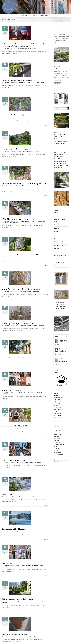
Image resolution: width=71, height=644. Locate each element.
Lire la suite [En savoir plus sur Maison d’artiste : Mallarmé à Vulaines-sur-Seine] (46, 160)
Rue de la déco (57, 442)
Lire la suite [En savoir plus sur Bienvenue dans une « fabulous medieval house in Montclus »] (46, 265)
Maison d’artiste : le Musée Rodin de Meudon (17, 599)
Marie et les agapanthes (59, 425)
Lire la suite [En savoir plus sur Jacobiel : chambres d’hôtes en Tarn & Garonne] (46, 367)
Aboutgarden (57, 396)
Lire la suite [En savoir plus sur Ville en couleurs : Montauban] (46, 402)
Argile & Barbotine (58, 400)
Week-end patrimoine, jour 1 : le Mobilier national (19, 324)
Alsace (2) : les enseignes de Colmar (14, 460)
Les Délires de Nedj (58, 423)
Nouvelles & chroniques (60, 252)
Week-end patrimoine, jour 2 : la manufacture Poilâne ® (21, 289)
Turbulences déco (58, 446)
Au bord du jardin (58, 401)
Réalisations (57, 259)
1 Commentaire (37, 117)
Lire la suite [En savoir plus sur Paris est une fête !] (46, 575)
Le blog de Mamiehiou (59, 421)
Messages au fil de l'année (60, 245)
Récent (61, 336)
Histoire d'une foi (58, 413)
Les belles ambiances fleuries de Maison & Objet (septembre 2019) (24, 184)
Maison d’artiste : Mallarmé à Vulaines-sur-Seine (18, 149)
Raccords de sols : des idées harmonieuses (63, 341)
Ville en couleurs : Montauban (12, 390)
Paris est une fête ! (8, 563)
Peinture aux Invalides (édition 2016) (14, 635)
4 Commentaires (8, 187)
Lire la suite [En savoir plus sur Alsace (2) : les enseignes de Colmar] (46, 471)
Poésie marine (57, 437)
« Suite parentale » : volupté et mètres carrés (63, 361)
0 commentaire (33, 48)
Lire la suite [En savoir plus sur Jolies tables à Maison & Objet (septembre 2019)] (46, 231)
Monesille (56, 429)
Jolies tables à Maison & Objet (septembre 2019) (18, 219)
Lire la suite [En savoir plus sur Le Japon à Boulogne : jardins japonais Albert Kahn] (46, 91)
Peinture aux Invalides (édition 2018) (14, 426)
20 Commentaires (36, 497)
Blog (18, 48)
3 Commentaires (33, 637)
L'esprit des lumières (58, 419)
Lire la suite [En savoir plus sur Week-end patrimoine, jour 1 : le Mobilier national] (46, 334)
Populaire (56, 336)
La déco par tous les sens (60, 242)
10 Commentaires (41, 257)
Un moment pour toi (58, 448)
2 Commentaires (43, 83)
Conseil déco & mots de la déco (25, 601)
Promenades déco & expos (24, 48)
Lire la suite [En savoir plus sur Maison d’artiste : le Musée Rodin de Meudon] (46, 611)
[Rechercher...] (60, 108)
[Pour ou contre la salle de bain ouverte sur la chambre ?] (56, 349)
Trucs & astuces (58, 266)
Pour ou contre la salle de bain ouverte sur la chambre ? (63, 351)
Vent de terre (57, 450)
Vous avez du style (58, 452)
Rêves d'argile (57, 439)
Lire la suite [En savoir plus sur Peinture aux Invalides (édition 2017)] (46, 540)
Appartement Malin (58, 398)
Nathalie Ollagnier (58, 435)
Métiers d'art (32, 221)
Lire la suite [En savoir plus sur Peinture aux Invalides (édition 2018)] (46, 436)
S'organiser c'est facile (59, 444)
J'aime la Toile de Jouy (59, 415)
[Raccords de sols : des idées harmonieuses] (56, 340)
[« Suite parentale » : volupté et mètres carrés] (56, 359)
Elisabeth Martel (57, 409)
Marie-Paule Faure (58, 427)
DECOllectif (57, 228)
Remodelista (56, 441)
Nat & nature (57, 433)
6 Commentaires (39, 462)
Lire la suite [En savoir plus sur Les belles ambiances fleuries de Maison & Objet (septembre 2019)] (46, 195)
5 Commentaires (37, 151)
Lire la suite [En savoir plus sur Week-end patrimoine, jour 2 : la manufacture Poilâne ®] (46, 300)
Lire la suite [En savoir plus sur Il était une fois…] (46, 505)
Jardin (27, 83)
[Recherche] (68, 108)
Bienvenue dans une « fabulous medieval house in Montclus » (23, 255)
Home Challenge (58, 235)
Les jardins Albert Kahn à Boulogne (14, 115)
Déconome (56, 405)
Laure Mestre (6, 48)
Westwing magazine (58, 454)
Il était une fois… (8, 495)
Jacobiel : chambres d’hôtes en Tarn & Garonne (18, 358)
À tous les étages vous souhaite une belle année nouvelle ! (60, 136)
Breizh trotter (57, 403)
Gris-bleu (56, 411)
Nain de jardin (57, 431)
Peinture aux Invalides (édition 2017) (14, 529)
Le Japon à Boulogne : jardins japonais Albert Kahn (19, 80)
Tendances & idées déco (7, 223)
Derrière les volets (58, 407)
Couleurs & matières (25, 186)
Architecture (21, 83)
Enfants (56, 232)
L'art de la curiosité (58, 417)
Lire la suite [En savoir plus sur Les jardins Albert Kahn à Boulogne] (46, 125)
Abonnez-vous (57, 83)
